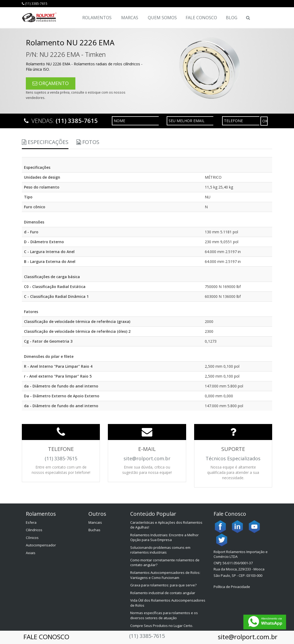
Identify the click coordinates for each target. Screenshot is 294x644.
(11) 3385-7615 (35, 4)
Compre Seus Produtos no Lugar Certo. (162, 626)
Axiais (31, 553)
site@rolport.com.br (248, 637)
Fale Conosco (201, 18)
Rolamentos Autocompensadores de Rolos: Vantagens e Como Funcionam (165, 575)
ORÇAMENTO (51, 83)
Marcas (130, 18)
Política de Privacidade (232, 587)
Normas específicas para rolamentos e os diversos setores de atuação (164, 615)
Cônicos (32, 538)
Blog (232, 18)
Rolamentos (97, 18)
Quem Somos (162, 18)
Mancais (95, 522)
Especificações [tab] (45, 142)
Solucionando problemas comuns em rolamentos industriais (160, 550)
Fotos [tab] (88, 142)
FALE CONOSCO (46, 637)
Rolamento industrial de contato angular (163, 593)
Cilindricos (34, 530)
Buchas (94, 530)
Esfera (31, 522)
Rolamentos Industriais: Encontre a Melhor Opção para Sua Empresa (164, 537)
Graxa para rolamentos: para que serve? (163, 585)
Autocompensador (41, 545)
